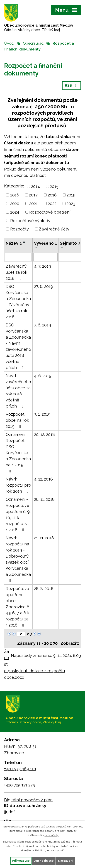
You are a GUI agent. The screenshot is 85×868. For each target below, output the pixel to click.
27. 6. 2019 (44, 286)
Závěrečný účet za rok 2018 (16, 272)
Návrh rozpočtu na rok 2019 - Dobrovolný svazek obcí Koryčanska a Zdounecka (18, 559)
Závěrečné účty (54, 229)
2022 (52, 204)
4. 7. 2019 (42, 266)
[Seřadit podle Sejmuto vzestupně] (62, 247)
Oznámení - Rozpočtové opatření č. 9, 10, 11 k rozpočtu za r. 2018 (18, 515)
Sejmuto (70, 243)
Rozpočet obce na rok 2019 (17, 420)
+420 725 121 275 (19, 785)
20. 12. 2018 (44, 434)
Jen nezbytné (44, 861)
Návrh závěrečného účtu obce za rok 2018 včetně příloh (18, 391)
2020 (15, 204)
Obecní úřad (33, 43)
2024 (15, 212)
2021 (33, 204)
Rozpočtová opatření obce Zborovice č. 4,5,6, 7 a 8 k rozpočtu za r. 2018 (18, 607)
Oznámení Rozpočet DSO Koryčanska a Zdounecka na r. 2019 (18, 453)
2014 (35, 186)
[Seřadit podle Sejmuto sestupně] (62, 249)
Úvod (9, 43)
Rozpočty (19, 229)
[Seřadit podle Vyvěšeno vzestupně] (36, 247)
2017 (33, 195)
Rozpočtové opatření (50, 212)
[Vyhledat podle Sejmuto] (70, 257)
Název (14, 243)
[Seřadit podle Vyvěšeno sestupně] (36, 249)
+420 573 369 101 (20, 769)
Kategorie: (14, 186)
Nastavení (66, 861)
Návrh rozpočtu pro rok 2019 (18, 485)
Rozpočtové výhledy (30, 220)
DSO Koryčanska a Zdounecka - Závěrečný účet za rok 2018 (18, 302)
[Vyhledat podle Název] (18, 257)
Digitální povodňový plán (28, 800)
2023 (71, 204)
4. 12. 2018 (43, 479)
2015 (54, 186)
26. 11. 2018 (44, 499)
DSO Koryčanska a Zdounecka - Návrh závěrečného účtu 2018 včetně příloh (18, 346)
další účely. (52, 835)
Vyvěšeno (45, 243)
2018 (52, 195)
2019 (71, 195)
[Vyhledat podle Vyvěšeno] (45, 257)
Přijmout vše (21, 861)
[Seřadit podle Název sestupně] (24, 243)
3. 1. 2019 (42, 414)
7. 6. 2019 (42, 325)
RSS (72, 85)
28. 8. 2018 (44, 589)
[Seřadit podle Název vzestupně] (24, 241)
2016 (15, 195)
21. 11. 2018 (44, 538)
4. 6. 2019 (43, 376)
